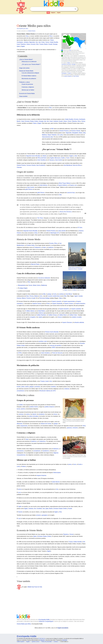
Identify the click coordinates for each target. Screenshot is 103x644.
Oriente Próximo (32, 31)
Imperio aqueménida (69, 301)
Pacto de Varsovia (57, 353)
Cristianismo (37, 247)
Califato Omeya (53, 315)
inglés (20, 506)
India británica (43, 185)
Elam (28, 296)
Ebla (65, 296)
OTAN (20, 353)
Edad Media (42, 311)
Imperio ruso (73, 185)
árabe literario (56, 482)
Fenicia (29, 298)
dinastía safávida (79, 322)
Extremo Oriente (76, 131)
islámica (41, 313)
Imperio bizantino (80, 304)
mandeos (53, 387)
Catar (23, 121)
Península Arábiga (44, 298)
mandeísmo (46, 451)
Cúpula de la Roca (72, 269)
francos (60, 317)
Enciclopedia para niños (23, 29)
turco (75, 464)
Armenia (69, 64)
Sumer (30, 285)
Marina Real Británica (66, 212)
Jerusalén (80, 269)
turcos (19, 409)
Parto (48, 304)
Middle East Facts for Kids (35, 587)
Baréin (46, 44)
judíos (23, 387)
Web (48, 13)
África (51, 36)
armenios (37, 387)
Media (36, 296)
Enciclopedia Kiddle (44, 620)
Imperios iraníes (37, 304)
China (36, 233)
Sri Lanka (60, 135)
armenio (38, 515)
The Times (40, 218)
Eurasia (51, 243)
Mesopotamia (22, 285)
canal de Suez (71, 193)
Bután (81, 133)
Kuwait (50, 44)
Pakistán (54, 135)
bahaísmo (56, 449)
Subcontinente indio (47, 137)
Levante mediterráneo (54, 296)
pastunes (69, 428)
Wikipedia (42, 640)
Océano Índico (31, 245)
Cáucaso (52, 160)
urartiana (61, 294)
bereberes (42, 414)
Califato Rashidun (41, 315)
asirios (27, 387)
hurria (55, 294)
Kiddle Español (20, 642)
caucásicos (64, 64)
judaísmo (51, 247)
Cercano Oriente (31, 165)
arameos (21, 414)
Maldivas (44, 135)
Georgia (74, 64)
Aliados (44, 156)
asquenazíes (24, 426)
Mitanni (24, 298)
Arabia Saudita (54, 42)
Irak (40, 42)
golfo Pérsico (29, 189)
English (59, 13)
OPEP (54, 348)
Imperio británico (63, 185)
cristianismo (42, 441)
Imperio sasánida (76, 309)
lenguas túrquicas (41, 475)
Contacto (56, 642)
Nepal (49, 135)
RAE (70, 50)
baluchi (34, 414)
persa (70, 464)
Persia (31, 296)
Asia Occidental (40, 165)
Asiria (38, 285)
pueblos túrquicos (49, 407)
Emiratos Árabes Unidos (31, 121)
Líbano (28, 44)
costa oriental (62, 231)
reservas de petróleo (56, 345)
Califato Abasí (63, 315)
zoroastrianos (21, 391)
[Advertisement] (51, 19)
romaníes (75, 428)
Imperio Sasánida (57, 304)
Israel (18, 44)
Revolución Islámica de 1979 (48, 391)
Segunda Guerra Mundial (33, 156)
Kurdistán (39, 509)
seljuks (40, 317)
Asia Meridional (68, 165)
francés (20, 512)
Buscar (75, 9)
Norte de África (77, 165)
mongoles (33, 317)
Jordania (26, 42)
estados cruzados (77, 317)
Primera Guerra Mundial (52, 332)
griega (49, 294)
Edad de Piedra (35, 264)
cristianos (67, 389)
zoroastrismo (37, 451)
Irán (37, 42)
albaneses (20, 424)
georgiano (45, 515)
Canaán (80, 296)
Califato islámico (30, 311)
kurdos (19, 387)
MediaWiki (65, 640)
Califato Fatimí (73, 315)
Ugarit (76, 296)
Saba (60, 298)
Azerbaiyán (64, 73)
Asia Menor (69, 294)
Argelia (52, 158)
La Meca (74, 290)
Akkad (35, 285)
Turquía (69, 73)
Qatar (18, 46)
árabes (21, 405)
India (84, 133)
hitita (44, 294)
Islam (44, 247)
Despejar (72, 9)
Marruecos (57, 158)
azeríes (23, 409)
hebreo (24, 466)
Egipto (23, 46)
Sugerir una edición (63, 628)
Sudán (63, 158)
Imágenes (53, 13)
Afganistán (32, 42)
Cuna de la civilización (44, 278)
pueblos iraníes (34, 407)
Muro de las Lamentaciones (75, 268)
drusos (55, 414)
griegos (32, 387)
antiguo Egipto (23, 288)
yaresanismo (20, 451)
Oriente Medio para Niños (24, 624)
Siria (37, 44)
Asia (27, 36)
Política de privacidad (46, 642)
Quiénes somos (35, 642)
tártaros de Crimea (46, 424)
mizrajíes (36, 416)
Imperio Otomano (67, 322)
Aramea (19, 298)
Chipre (69, 63)
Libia (76, 156)
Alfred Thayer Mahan (65, 183)
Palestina (23, 44)
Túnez (68, 158)
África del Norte (42, 158)
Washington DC (55, 233)
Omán (43, 42)
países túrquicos (68, 76)
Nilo (29, 282)
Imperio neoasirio (57, 301)
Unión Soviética (41, 160)
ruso (19, 518)
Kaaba (66, 290)
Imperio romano (69, 304)
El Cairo (80, 227)
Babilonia (44, 285)
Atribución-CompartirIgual (46, 621)
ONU (50, 108)
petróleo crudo (43, 341)
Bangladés (75, 133)
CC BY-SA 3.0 (42, 639)
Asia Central (76, 76)
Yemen (47, 42)
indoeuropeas (57, 473)
